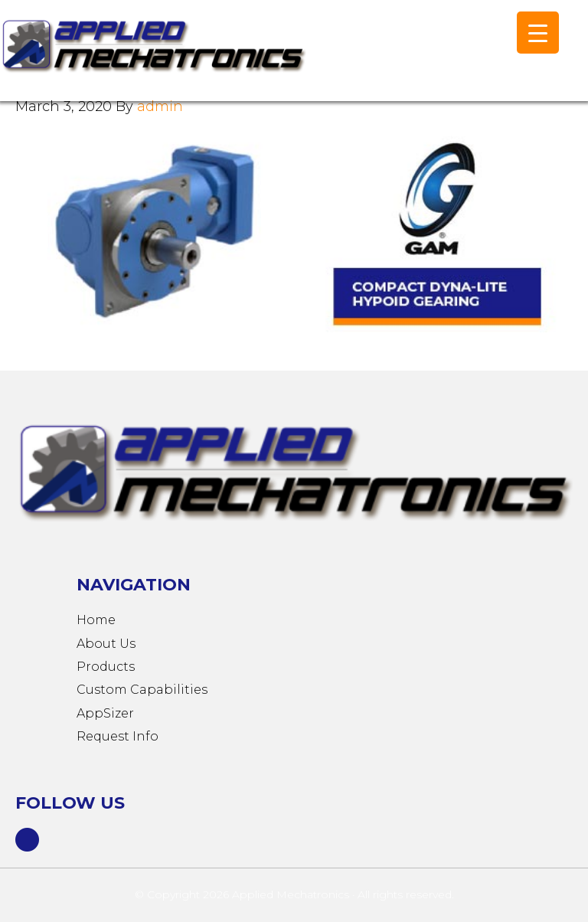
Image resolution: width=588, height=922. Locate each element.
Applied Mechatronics (153, 58)
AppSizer (105, 713)
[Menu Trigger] (538, 33)
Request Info (118, 736)
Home (96, 620)
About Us (106, 644)
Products (106, 667)
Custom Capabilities (142, 690)
